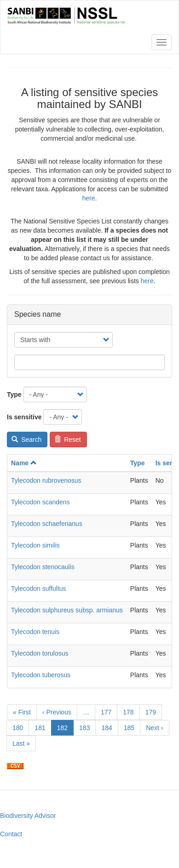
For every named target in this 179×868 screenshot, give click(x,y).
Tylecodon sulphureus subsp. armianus (67, 610)
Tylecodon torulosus (40, 653)
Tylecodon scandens (40, 502)
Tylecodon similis (35, 545)
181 (42, 727)
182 (65, 729)
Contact (11, 834)
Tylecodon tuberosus (41, 675)
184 (109, 727)
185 (131, 727)
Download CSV (15, 766)
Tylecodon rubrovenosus (46, 480)
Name (24, 463)
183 (87, 727)
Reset (68, 440)
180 (20, 727)
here (89, 198)
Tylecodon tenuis (35, 632)
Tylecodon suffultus (39, 588)
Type (14, 394)
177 (108, 712)
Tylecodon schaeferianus (47, 524)
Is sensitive (24, 417)
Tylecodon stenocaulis (43, 567)
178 (130, 712)
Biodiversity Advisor (28, 816)
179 (153, 712)
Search (27, 440)
